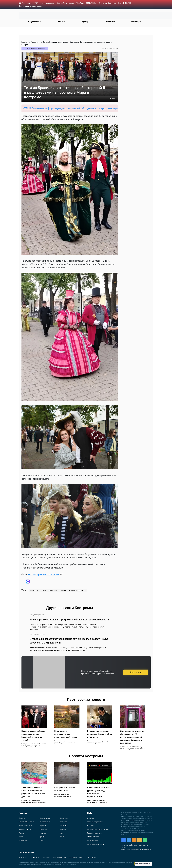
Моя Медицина (48, 3)
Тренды (42, 837)
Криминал (43, 829)
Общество (43, 833)
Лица (62, 837)
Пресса (21, 833)
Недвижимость (45, 818)
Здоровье (64, 826)
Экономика (64, 818)
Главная (25, 42)
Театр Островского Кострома (43, 574)
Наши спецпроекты (26, 826)
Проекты (110, 22)
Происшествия (45, 822)
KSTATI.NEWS (35, 857)
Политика (64, 822)
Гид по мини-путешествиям (30, 6)
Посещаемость (93, 840)
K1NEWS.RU (23, 857)
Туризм (22, 837)
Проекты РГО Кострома (27, 822)
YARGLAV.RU (92, 857)
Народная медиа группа (96, 844)
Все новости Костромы (37, 49)
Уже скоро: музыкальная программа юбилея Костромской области (69, 620)
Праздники (35, 42)
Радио (42, 840)
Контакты (91, 826)
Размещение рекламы (95, 822)
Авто (62, 833)
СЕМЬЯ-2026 (91, 3)
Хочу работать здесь (65, 3)
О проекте (91, 818)
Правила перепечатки (95, 833)
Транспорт (136, 22)
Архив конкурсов (25, 829)
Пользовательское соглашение (98, 829)
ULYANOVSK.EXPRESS (77, 857)
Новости (61, 22)
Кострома (34, 590)
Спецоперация (34, 22)
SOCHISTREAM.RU (59, 857)
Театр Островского (49, 590)
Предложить (27, 3)
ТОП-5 (37, 3)
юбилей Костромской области (73, 590)
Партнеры (85, 22)
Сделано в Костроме (107, 3)
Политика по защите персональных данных (136, 850)
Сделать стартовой (94, 837)
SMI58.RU (47, 857)
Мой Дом (80, 3)
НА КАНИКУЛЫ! (125, 3)
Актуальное (23, 840)
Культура (63, 829)
